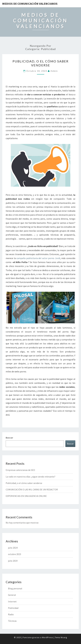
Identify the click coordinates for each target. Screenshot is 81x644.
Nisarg (64, 637)
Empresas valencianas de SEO (20, 470)
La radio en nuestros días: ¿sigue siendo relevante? (31, 477)
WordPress (48, 637)
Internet (12, 601)
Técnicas (12, 621)
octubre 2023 (15, 554)
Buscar (9, 438)
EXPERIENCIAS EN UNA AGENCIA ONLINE (26, 496)
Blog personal (15, 588)
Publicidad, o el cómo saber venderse (41, 63)
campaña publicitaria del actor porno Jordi (38, 258)
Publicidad (13, 608)
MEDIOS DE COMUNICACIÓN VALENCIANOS (30, 4)
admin (54, 71)
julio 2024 (13, 548)
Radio (11, 614)
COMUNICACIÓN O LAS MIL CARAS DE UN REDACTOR (32, 489)
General (12, 595)
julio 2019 (13, 561)
